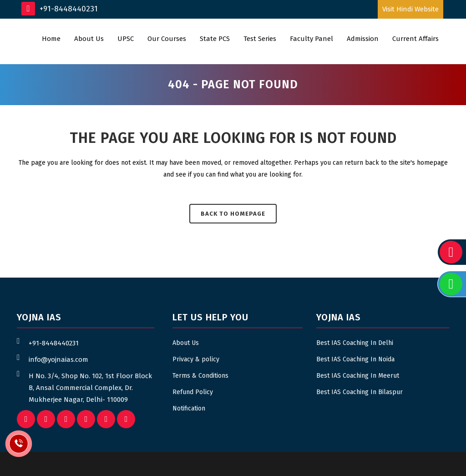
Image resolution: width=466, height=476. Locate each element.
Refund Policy (193, 392)
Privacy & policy (196, 359)
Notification (189, 408)
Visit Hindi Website (410, 9)
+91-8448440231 (60, 9)
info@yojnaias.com (58, 360)
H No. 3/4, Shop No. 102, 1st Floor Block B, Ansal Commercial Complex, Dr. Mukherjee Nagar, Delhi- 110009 (90, 388)
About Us (186, 343)
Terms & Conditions (200, 376)
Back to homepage (233, 214)
